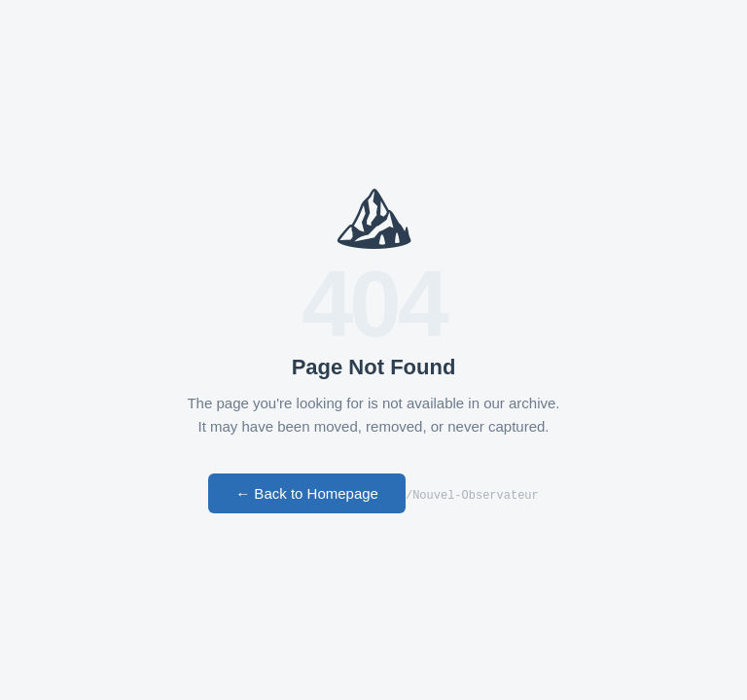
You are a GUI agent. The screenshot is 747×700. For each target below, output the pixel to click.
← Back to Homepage (307, 494)
